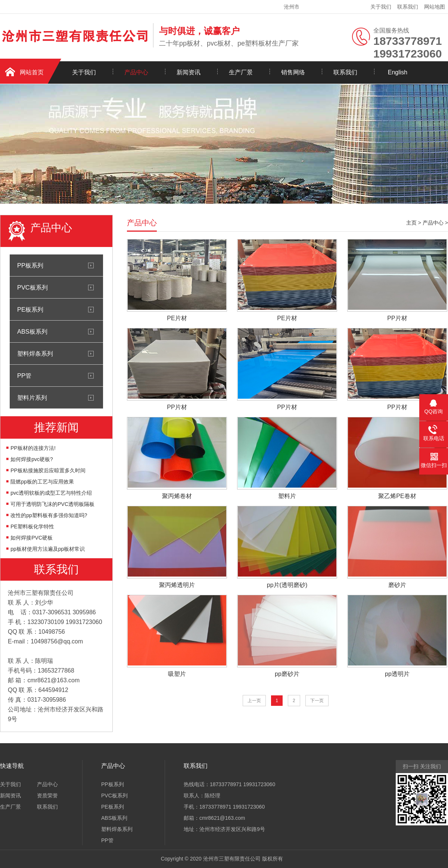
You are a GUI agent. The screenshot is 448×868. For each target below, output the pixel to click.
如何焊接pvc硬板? (32, 459)
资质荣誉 (47, 796)
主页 (411, 223)
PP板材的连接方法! (33, 448)
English (398, 72)
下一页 (317, 701)
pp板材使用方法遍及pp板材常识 (48, 549)
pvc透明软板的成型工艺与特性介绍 (51, 493)
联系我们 (408, 7)
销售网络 (293, 72)
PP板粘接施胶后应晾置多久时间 (48, 470)
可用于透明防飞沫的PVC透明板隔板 (52, 504)
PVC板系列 (32, 287)
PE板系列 (30, 309)
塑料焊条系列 (35, 353)
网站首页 (32, 72)
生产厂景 (241, 72)
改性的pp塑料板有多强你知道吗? (49, 515)
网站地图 (435, 7)
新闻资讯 (189, 72)
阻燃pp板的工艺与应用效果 (42, 482)
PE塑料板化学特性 (32, 526)
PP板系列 (30, 265)
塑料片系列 (32, 398)
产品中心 (136, 72)
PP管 (24, 376)
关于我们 (381, 7)
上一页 (254, 701)
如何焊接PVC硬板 (32, 538)
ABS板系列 (32, 331)
